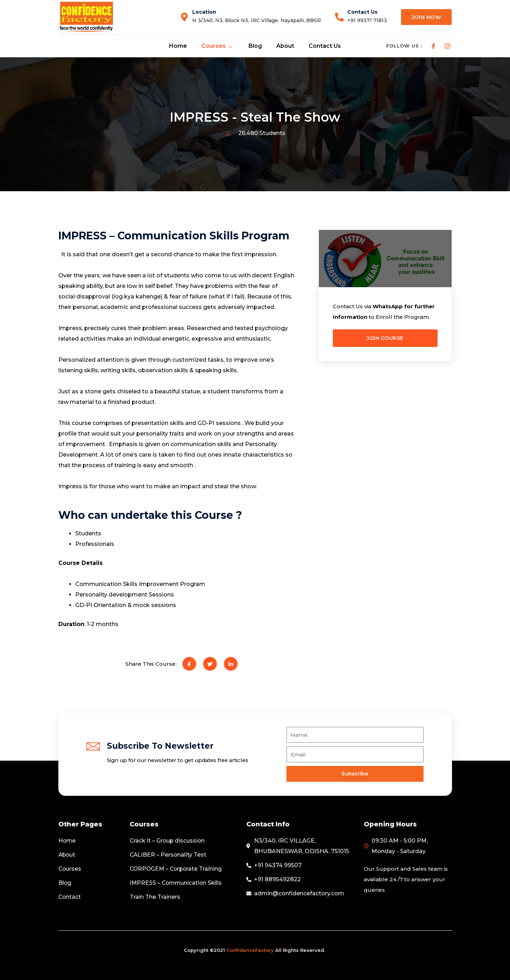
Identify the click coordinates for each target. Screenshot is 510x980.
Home (178, 46)
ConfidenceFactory (250, 950)
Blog (254, 46)
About (284, 46)
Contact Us (323, 46)
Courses (217, 46)
